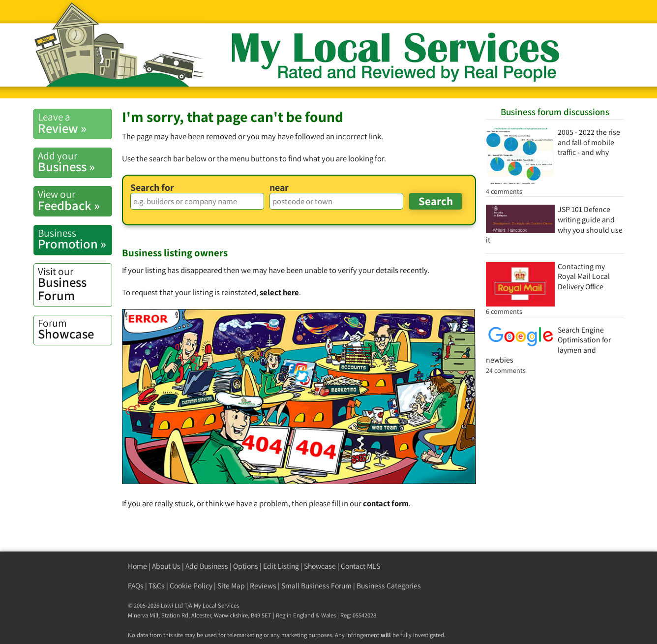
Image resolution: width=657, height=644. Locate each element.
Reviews (263, 586)
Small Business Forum (316, 586)
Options (246, 566)
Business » (75, 162)
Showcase (75, 329)
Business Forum (75, 284)
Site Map (231, 586)
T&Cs (157, 586)
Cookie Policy (191, 586)
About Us (166, 566)
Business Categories (389, 586)
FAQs (136, 586)
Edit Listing (281, 566)
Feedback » (75, 200)
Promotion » (75, 239)
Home (137, 566)
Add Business (207, 566)
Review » (75, 123)
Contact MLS (360, 566)
